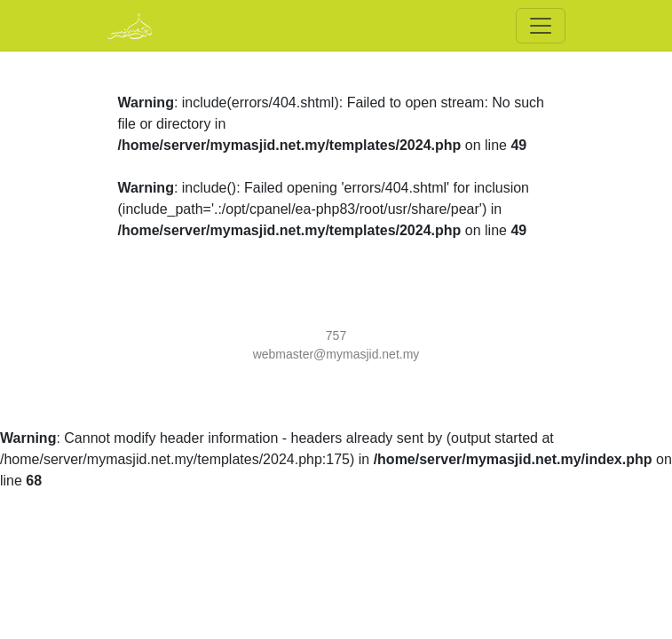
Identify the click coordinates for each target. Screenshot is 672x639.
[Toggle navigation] (541, 26)
